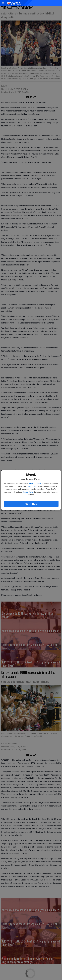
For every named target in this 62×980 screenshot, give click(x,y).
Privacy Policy (32, 486)
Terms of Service (35, 483)
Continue (31, 504)
